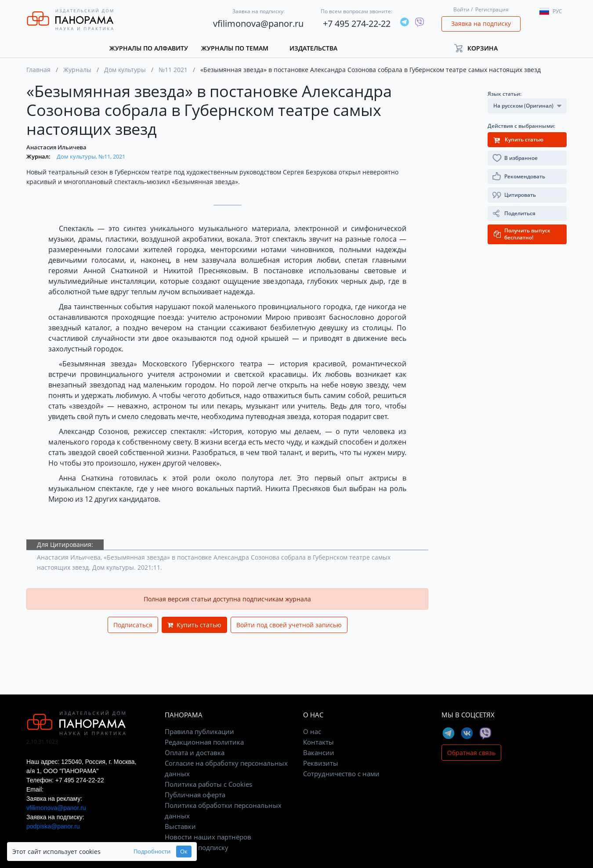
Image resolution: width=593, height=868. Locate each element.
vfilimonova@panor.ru (258, 24)
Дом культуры (125, 70)
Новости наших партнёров (208, 837)
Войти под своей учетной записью (289, 625)
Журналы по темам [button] (235, 48)
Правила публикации (199, 731)
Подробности (138, 852)
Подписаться (133, 625)
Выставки (180, 826)
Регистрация (492, 9)
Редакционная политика (204, 742)
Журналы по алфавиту (149, 48)
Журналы (77, 70)
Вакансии (319, 752)
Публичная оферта (195, 795)
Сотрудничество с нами (341, 774)
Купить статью (194, 625)
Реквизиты (321, 763)
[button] (480, 48)
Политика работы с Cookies (208, 784)
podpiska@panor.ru (53, 826)
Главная (38, 70)
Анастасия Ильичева (56, 147)
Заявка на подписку (481, 24)
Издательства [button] (313, 48)
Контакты (318, 742)
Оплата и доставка (195, 752)
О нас (312, 731)
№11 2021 (173, 70)
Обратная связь (471, 753)
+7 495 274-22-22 (357, 24)
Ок (170, 852)
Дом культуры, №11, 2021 (91, 156)
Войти (461, 9)
